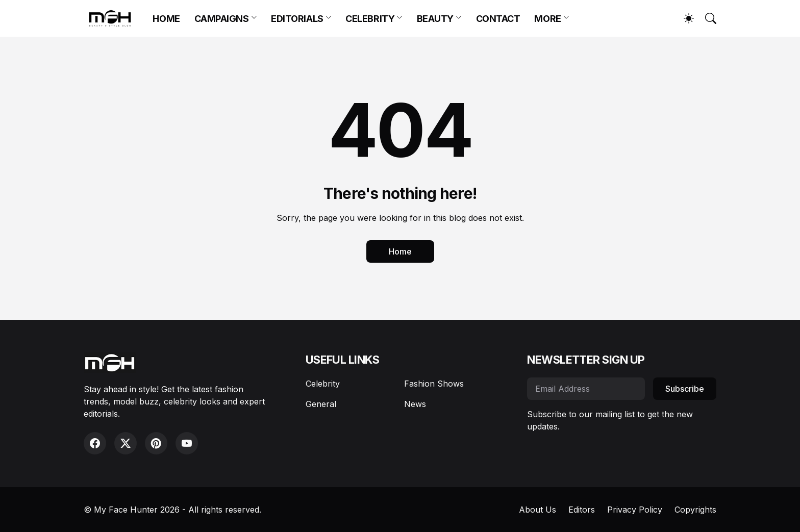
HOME (166, 19)
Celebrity (323, 384)
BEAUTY (435, 19)
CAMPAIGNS (222, 19)
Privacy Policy (635, 510)
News (415, 404)
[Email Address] (586, 389)
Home (400, 251)
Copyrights (695, 510)
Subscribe (685, 389)
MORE (547, 19)
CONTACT (498, 19)
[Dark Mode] (684, 18)
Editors (582, 510)
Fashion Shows (434, 384)
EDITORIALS (297, 19)
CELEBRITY (370, 19)
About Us (537, 510)
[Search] (706, 18)
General (321, 404)
